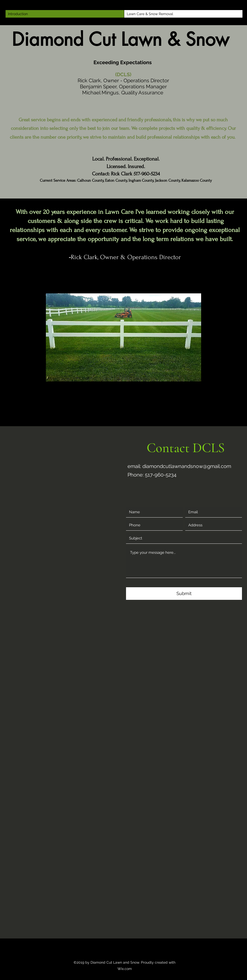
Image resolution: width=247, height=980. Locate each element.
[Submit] (184, 594)
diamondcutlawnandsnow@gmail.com (187, 466)
